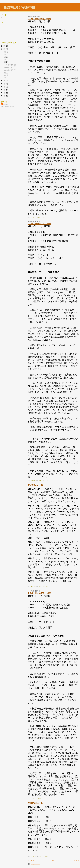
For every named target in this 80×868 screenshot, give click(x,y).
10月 (5, 54)
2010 (4, 97)
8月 (5, 58)
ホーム (54, 860)
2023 (4, 50)
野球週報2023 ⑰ (35, 803)
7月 (5, 59)
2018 (4, 85)
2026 (4, 45)
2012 (4, 94)
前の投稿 (76, 860)
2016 (4, 88)
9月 (5, 56)
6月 (5, 61)
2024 (4, 48)
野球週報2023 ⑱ (35, 485)
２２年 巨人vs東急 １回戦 (39, 593)
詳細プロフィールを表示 (7, 107)
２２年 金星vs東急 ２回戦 (39, 19)
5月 (5, 63)
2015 (4, 89)
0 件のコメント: (45, 217)
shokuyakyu (6, 104)
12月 (5, 51)
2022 (4, 79)
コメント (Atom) (35, 864)
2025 (4, 47)
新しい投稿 (31, 860)
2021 (4, 80)
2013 (4, 92)
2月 (5, 76)
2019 (4, 83)
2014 (4, 91)
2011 (4, 95)
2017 (4, 86)
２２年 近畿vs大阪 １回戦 (39, 224)
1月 (5, 77)
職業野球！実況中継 (20, 8)
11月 (5, 53)
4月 (5, 72)
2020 (4, 82)
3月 (5, 74)
